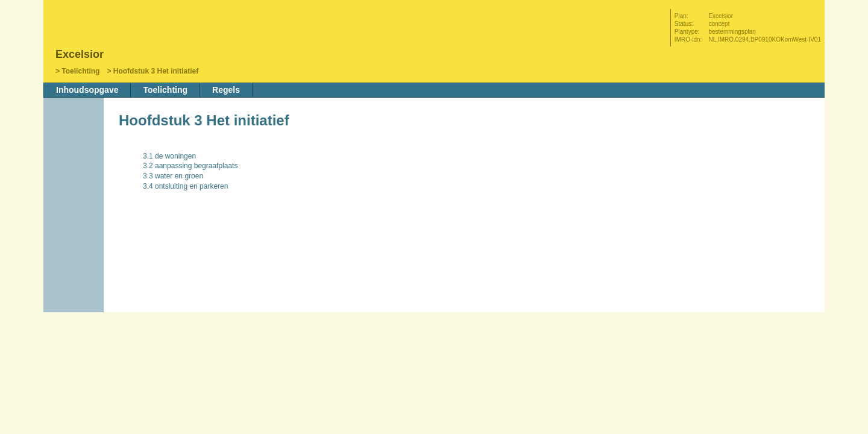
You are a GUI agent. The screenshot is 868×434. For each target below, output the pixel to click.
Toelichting (80, 71)
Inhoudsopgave (87, 90)
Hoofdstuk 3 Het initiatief (156, 71)
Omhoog (75, 221)
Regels (226, 90)
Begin (75, 167)
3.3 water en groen (173, 176)
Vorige (75, 185)
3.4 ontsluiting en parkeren (185, 186)
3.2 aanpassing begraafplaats (190, 166)
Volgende (75, 203)
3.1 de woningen (169, 156)
